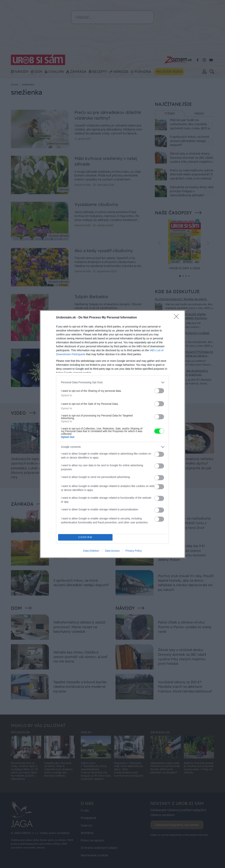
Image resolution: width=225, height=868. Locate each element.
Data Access (112, 551)
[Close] (178, 318)
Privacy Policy (134, 551)
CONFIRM (85, 537)
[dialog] (113, 434)
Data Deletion (91, 551)
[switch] (159, 391)
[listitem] (113, 382)
